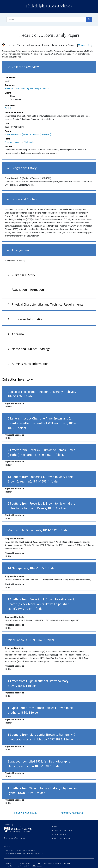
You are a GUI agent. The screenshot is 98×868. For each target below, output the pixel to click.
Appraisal (18, 334)
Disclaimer (8, 864)
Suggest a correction (73, 813)
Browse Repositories (62, 830)
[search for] (46, 20)
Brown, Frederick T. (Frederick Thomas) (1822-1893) (28, 134)
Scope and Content (25, 199)
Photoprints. (29, 142)
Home (55, 826)
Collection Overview (25, 67)
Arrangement (21, 250)
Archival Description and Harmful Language (25, 866)
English (8, 108)
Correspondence (12, 142)
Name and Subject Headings (31, 349)
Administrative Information (30, 364)
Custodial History (23, 275)
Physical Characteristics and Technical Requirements (47, 304)
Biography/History (24, 168)
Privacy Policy (25, 864)
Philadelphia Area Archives (49, 6)
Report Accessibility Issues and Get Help (54, 864)
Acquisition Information (28, 290)
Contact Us (85, 45)
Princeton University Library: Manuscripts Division (27, 88)
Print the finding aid (25, 813)
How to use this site (62, 839)
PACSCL (7, 847)
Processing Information (28, 319)
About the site (59, 835)
